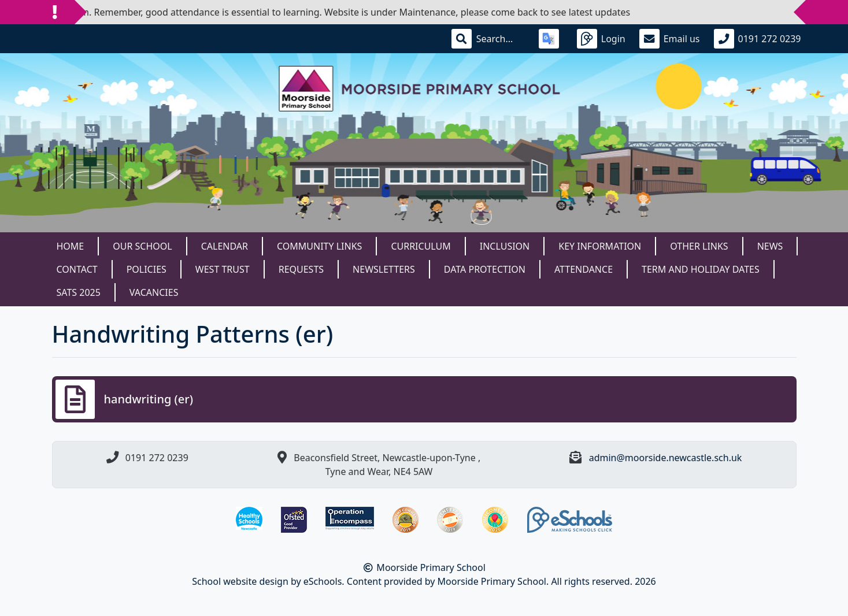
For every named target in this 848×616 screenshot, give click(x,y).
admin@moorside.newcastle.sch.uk (666, 458)
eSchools (323, 581)
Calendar (225, 246)
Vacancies (154, 292)
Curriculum (421, 246)
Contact (77, 269)
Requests (301, 269)
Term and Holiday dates (701, 269)
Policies (147, 269)
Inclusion (505, 246)
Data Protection (485, 269)
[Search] (501, 39)
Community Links (319, 246)
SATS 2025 (79, 292)
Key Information (600, 246)
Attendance (584, 269)
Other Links (699, 246)
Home (71, 246)
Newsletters (384, 269)
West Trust (223, 269)
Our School (142, 246)
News (770, 246)
